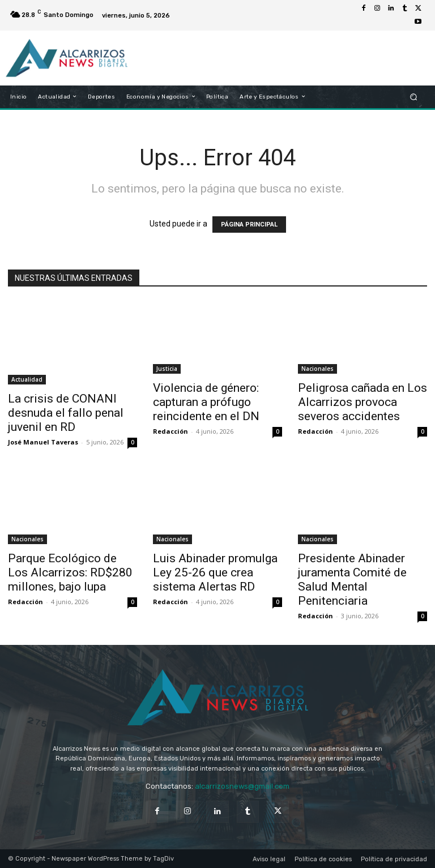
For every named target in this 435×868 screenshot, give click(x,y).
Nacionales (317, 369)
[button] (414, 97)
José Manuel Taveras (43, 442)
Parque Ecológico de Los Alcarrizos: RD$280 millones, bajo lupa (70, 572)
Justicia (167, 369)
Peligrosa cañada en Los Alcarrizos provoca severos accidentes (362, 402)
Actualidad (27, 379)
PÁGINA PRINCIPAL (249, 225)
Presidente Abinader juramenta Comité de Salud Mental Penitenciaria (352, 580)
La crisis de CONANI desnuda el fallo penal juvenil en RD (66, 413)
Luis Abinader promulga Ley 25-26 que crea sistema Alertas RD (215, 572)
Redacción (170, 431)
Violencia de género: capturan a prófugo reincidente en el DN (206, 402)
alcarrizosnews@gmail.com (242, 786)
